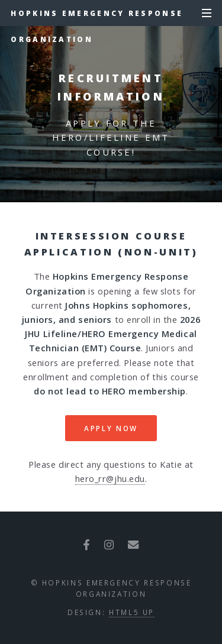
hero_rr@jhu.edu (110, 478)
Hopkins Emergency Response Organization (97, 17)
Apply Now (111, 428)
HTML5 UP (132, 612)
